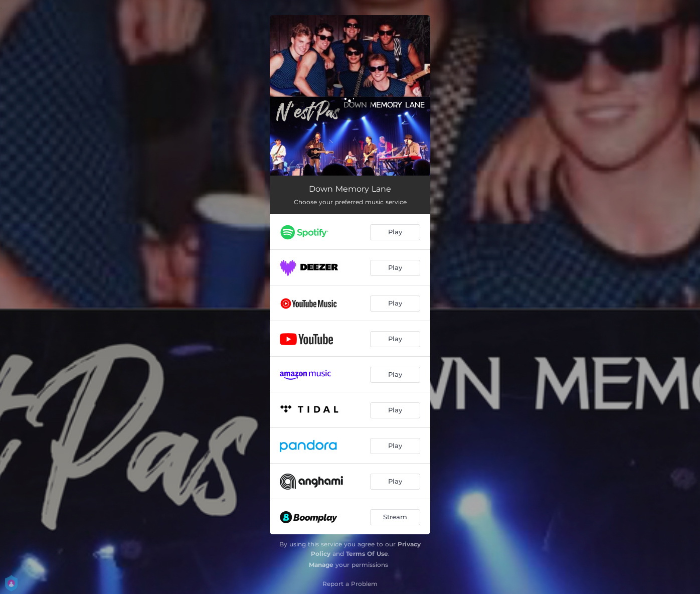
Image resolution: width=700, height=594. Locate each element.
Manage (321, 565)
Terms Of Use (367, 554)
